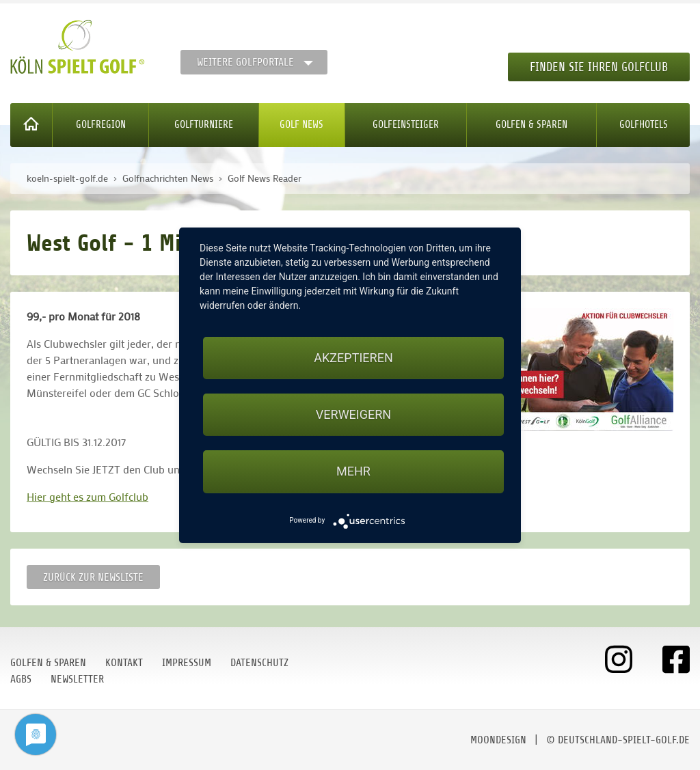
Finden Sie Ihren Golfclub (599, 67)
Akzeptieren (353, 358)
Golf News (301, 125)
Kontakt (124, 663)
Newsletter (77, 679)
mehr (353, 471)
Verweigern (353, 414)
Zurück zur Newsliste (93, 577)
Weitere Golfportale (245, 62)
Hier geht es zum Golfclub (87, 496)
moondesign (498, 740)
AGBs (21, 679)
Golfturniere (204, 125)
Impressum (187, 663)
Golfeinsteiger (406, 125)
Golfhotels (644, 125)
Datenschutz (259, 663)
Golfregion (101, 125)
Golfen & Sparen (531, 125)
